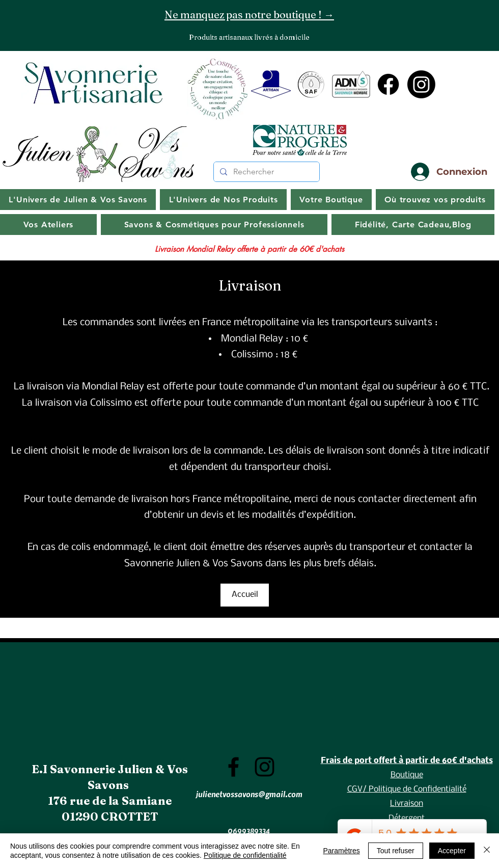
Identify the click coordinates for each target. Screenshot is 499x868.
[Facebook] (388, 84)
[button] (413, 225)
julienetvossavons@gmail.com (249, 794)
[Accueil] (245, 595)
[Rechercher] (266, 172)
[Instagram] (421, 84)
